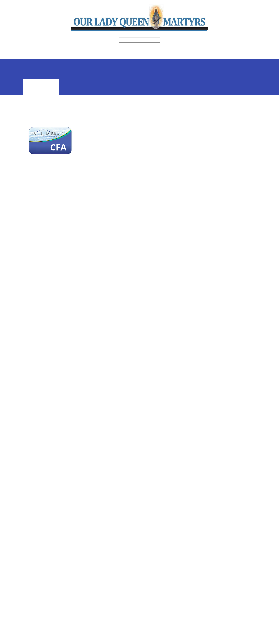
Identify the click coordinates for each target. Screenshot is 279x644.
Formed (222, 48)
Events (112, 55)
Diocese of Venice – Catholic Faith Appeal (50, 491)
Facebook (113, 600)
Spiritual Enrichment (194, 48)
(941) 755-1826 (117, 595)
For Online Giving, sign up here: (62, 191)
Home (57, 48)
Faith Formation (225, 109)
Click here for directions (121, 610)
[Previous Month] (200, 144)
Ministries (122, 48)
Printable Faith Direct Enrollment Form (71, 252)
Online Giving (192, 55)
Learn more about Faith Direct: (61, 303)
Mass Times (75, 48)
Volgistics (167, 55)
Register (225, 101)
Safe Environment (139, 55)
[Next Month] (250, 144)
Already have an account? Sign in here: (71, 269)
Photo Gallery (87, 55)
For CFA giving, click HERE (55, 126)
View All (225, 212)
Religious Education (153, 48)
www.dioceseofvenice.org (159, 411)
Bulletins (98, 48)
